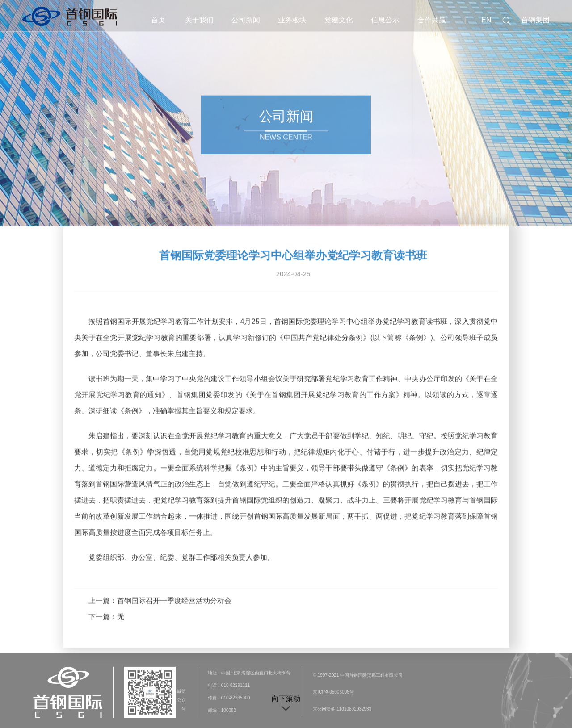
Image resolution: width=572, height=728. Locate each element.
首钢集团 (535, 20)
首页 (158, 20)
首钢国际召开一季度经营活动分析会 (174, 599)
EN (486, 20)
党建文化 (339, 20)
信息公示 (385, 20)
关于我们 (199, 20)
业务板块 (292, 20)
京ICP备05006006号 (333, 695)
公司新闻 (246, 20)
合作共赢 (432, 20)
